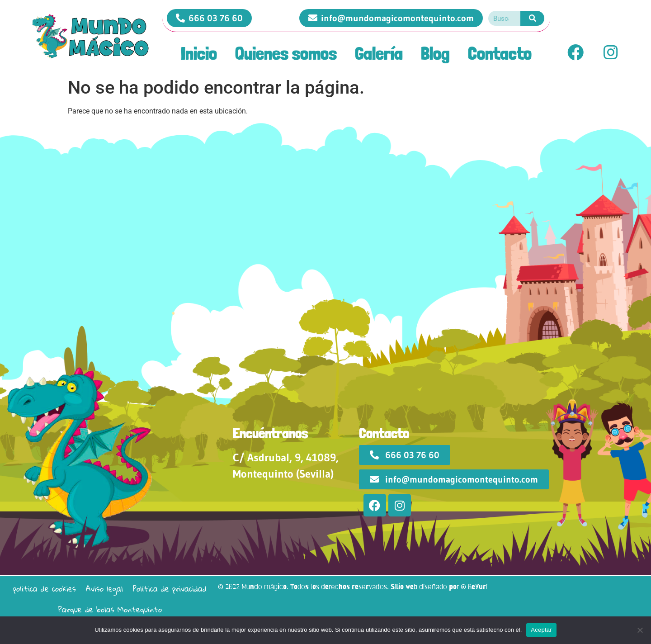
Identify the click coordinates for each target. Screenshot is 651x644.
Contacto (500, 53)
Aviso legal (104, 589)
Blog (435, 53)
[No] (640, 630)
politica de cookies (45, 589)
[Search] (532, 18)
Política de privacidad (170, 589)
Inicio (199, 53)
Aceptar (541, 630)
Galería (379, 53)
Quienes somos (286, 53)
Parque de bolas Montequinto (110, 609)
